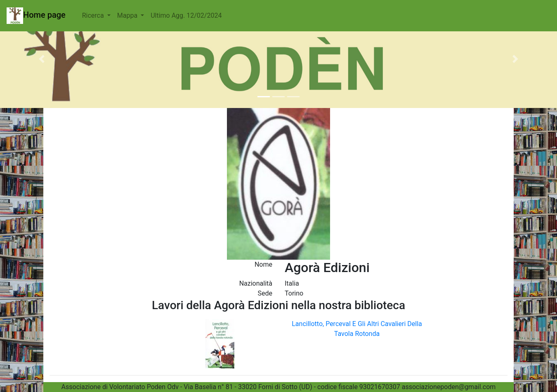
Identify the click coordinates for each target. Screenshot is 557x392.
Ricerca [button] (94, 15)
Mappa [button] (128, 15)
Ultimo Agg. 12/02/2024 (186, 15)
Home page (36, 16)
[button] (42, 59)
